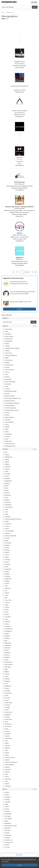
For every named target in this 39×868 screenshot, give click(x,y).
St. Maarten (7, 724)
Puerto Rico (7, 693)
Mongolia (7, 653)
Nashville (6, 828)
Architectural (8, 339)
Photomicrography (9, 408)
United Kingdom (9, 765)
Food (5, 374)
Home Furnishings (9, 382)
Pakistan (6, 679)
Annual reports (8, 336)
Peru (5, 684)
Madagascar (7, 631)
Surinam (6, 731)
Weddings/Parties (9, 446)
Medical (6, 394)
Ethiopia (6, 550)
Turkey (6, 755)
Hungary (6, 581)
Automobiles (8, 341)
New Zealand (8, 664)
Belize (6, 486)
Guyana (6, 571)
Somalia (6, 717)
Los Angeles (7, 819)
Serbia (6, 710)
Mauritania (7, 645)
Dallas (6, 804)
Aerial (6, 332)
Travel (6, 439)
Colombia (7, 517)
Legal (5, 386)
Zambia (6, 784)
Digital (6, 358)
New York (7, 830)
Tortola (6, 753)
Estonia (6, 548)
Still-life (6, 427)
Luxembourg (8, 629)
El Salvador (7, 543)
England (6, 545)
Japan (6, 605)
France (6, 555)
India (5, 586)
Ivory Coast (7, 600)
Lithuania (6, 626)
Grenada (6, 564)
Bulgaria (6, 500)
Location (6, 389)
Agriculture (7, 334)
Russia (6, 700)
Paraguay (7, 681)
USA (5, 452)
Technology (7, 434)
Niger (5, 669)
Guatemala (7, 569)
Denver (6, 807)
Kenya (6, 610)
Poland (6, 688)
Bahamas (7, 478)
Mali (5, 641)
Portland (6, 838)
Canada (6, 455)
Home (3, 12)
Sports (6, 425)
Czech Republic (8, 531)
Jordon (6, 607)
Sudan (6, 729)
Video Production (9, 444)
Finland (6, 552)
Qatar (6, 695)
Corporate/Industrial (10, 355)
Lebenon (6, 622)
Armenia (6, 469)
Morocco (6, 655)
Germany (7, 560)
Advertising (7, 329)
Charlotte (7, 797)
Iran (5, 591)
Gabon (6, 557)
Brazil (5, 498)
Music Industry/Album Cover (12, 398)
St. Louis (6, 847)
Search (35, 7)
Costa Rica (7, 524)
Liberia (6, 624)
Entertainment (8, 365)
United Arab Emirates (10, 762)
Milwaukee (7, 823)
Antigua (6, 464)
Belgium (6, 483)
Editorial (6, 363)
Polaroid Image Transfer (11, 410)
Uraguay (6, 767)
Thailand (6, 748)
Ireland (6, 593)
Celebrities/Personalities (11, 348)
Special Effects (8, 422)
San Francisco (8, 842)
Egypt (6, 540)
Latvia (6, 619)
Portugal (6, 691)
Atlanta (6, 792)
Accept (19, 865)
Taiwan (6, 743)
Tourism (6, 436)
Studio (6, 432)
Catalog (6, 346)
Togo (5, 750)
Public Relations (9, 417)
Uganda (6, 760)
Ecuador (6, 538)
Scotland (6, 705)
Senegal (6, 707)
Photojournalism (9, 405)
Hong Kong (7, 579)
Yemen (6, 777)
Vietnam (6, 772)
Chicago (6, 799)
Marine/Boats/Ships (10, 391)
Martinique (7, 643)
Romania (6, 698)
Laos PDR (7, 617)
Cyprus (6, 529)
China (5, 514)
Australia (6, 474)
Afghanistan (7, 457)
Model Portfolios (9, 396)
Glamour (6, 377)
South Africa (7, 719)
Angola (6, 462)
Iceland (6, 583)
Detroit (6, 809)
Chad (5, 509)
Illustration (7, 384)
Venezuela (7, 769)
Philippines (7, 686)
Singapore (7, 715)
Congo (6, 521)
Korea (6, 612)
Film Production (8, 370)
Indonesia (7, 588)
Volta (5, 774)
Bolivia (6, 490)
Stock (6, 429)
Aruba (6, 471)
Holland (6, 574)
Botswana (7, 495)
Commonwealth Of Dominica (12, 519)
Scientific (7, 420)
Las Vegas (7, 816)
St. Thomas (7, 726)
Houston (6, 811)
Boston (6, 795)
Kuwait (6, 614)
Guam (6, 567)
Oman (6, 676)
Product (6, 415)
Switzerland (7, 738)
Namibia (6, 657)
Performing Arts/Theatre (11, 403)
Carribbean (7, 505)
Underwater (7, 441)
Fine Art (6, 372)
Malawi (6, 633)
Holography (7, 379)
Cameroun (7, 502)
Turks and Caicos (9, 757)
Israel (5, 595)
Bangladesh (7, 481)
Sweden (6, 736)
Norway (6, 674)
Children (6, 351)
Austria (6, 476)
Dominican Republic (10, 536)
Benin (5, 488)
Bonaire (6, 493)
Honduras (7, 576)
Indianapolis (7, 814)
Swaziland (7, 734)
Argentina (7, 467)
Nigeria (6, 672)
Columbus (7, 802)
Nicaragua (7, 667)
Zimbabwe (7, 786)
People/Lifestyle (9, 401)
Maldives (6, 638)
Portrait (6, 413)
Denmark (6, 533)
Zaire (5, 781)
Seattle (6, 845)
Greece (6, 562)
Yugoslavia (7, 779)
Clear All (35, 326)
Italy (5, 598)
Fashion (6, 367)
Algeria (6, 459)
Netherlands (7, 662)
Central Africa (8, 507)
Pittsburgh (7, 835)
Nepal (6, 660)
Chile (5, 512)
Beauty (6, 343)
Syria (5, 741)
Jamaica (6, 602)
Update (33, 322)
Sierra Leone (8, 712)
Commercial (7, 353)
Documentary (8, 360)
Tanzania (6, 746)
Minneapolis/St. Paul (10, 826)
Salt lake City (8, 840)
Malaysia (6, 636)
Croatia (6, 526)
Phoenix (6, 833)
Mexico (6, 650)
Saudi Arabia (8, 703)
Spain (5, 722)
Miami (6, 821)
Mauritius (7, 648)
